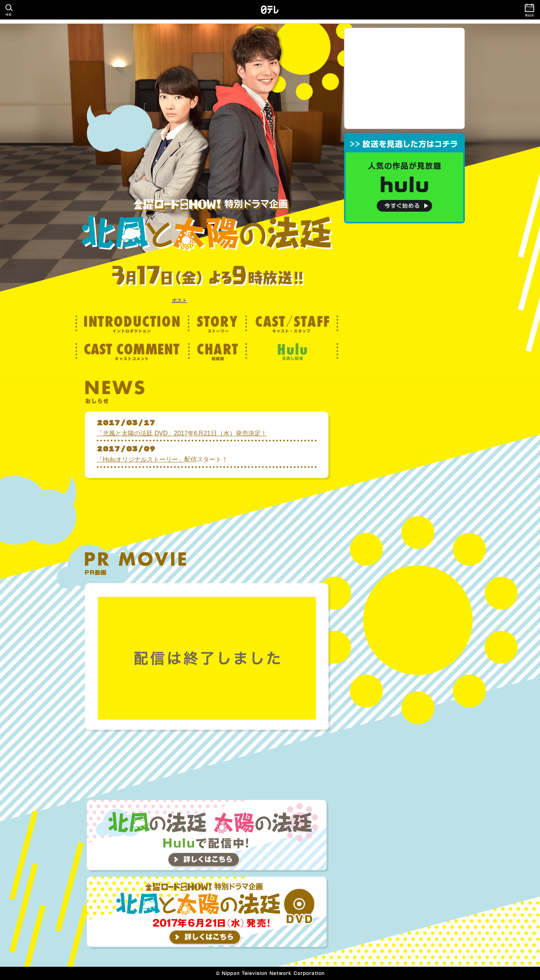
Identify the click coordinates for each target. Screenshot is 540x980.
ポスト (179, 300)
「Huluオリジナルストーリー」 (140, 459)
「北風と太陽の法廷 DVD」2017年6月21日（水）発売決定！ (182, 433)
